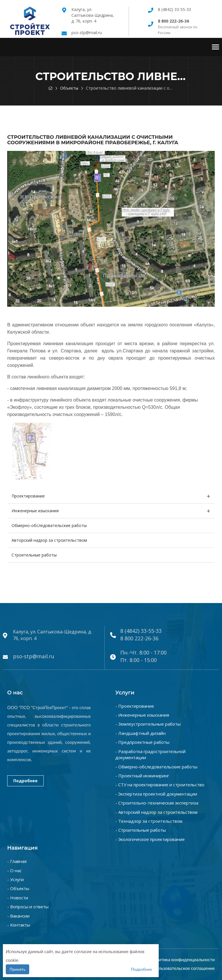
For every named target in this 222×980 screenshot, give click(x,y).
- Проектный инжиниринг (142, 776)
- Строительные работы (141, 830)
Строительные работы (34, 555)
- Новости (18, 898)
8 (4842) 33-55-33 (174, 9)
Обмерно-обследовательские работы (49, 525)
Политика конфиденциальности (183, 959)
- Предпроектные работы (142, 742)
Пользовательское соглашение (184, 968)
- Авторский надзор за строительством (156, 812)
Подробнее (25, 781)
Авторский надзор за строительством (49, 540)
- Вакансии (18, 916)
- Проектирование (135, 706)
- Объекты (18, 888)
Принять (17, 969)
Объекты (69, 88)
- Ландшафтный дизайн (140, 733)
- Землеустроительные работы (148, 724)
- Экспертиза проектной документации (156, 794)
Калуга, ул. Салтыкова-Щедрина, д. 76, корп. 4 (93, 15)
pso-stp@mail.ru (87, 33)
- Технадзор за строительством (149, 821)
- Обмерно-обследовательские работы (156, 767)
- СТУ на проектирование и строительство (160, 785)
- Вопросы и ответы (28, 907)
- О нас (14, 870)
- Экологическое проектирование (150, 839)
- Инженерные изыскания (142, 715)
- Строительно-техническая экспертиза (157, 803)
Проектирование (28, 496)
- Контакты (19, 925)
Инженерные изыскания (35, 511)
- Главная (17, 861)
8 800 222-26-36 (139, 638)
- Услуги (15, 879)
